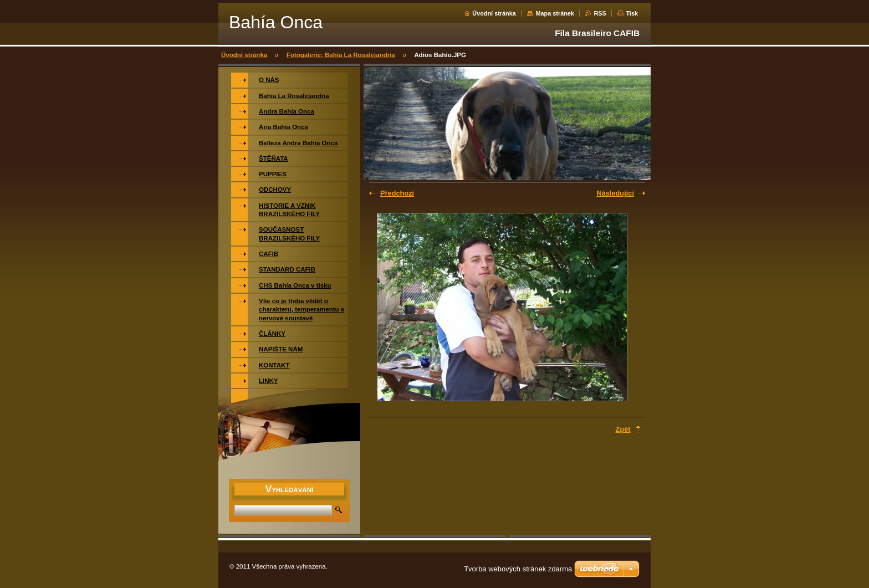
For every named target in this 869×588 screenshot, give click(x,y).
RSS (600, 13)
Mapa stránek (555, 13)
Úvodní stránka (494, 13)
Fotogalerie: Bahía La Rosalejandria (341, 55)
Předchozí (397, 193)
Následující (615, 193)
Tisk (632, 13)
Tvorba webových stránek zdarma (518, 569)
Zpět (623, 429)
